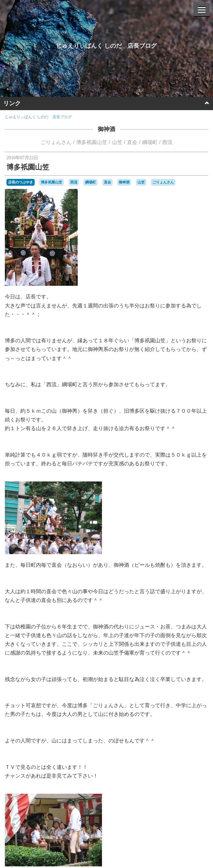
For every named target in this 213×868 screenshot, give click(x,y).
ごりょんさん (56, 142)
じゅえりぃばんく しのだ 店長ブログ (106, 46)
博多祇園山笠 (92, 142)
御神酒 (106, 129)
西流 (167, 142)
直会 (132, 142)
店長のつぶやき (21, 182)
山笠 (117, 142)
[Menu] (202, 10)
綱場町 (150, 142)
